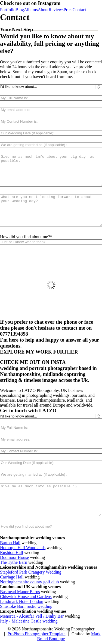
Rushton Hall (12, 552)
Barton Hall (10, 543)
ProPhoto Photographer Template (37, 634)
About (43, 10)
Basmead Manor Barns (20, 592)
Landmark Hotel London (22, 601)
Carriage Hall (12, 577)
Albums (31, 10)
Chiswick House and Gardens (26, 597)
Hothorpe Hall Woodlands (23, 548)
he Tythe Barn (15, 562)
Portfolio (8, 10)
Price (68, 10)
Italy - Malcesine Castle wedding (29, 621)
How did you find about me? (25, 237)
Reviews (56, 10)
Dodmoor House (14, 557)
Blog (20, 10)
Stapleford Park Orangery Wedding (31, 572)
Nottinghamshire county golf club (29, 582)
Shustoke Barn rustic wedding (26, 606)
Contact (79, 10)
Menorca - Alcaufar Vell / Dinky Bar (32, 616)
